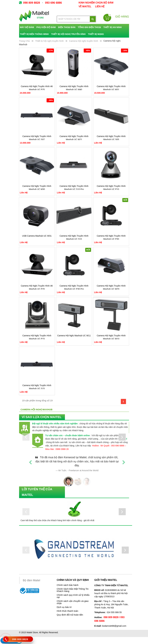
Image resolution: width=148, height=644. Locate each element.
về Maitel (85, 6)
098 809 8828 (32, 3)
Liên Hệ (100, 6)
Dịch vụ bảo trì (64, 607)
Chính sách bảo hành (68, 585)
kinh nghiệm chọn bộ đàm (96, 3)
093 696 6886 (53, 3)
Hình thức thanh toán (67, 611)
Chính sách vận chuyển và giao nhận (73, 602)
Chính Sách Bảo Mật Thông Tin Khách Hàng (73, 590)
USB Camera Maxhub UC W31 (37, 236)
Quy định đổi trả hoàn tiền (70, 615)
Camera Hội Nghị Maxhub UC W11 (74, 336)
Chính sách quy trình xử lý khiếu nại (73, 596)
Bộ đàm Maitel (32, 580)
